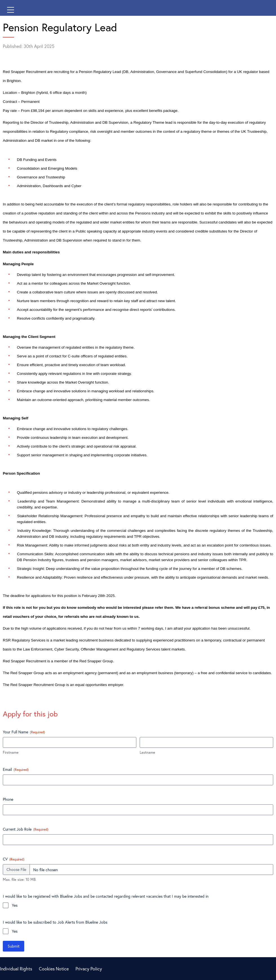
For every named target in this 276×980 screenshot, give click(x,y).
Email (16, 769)
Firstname (11, 752)
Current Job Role (26, 829)
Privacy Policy (89, 969)
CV (14, 859)
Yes (15, 905)
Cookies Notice (54, 969)
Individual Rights (16, 969)
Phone (8, 799)
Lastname (147, 752)
